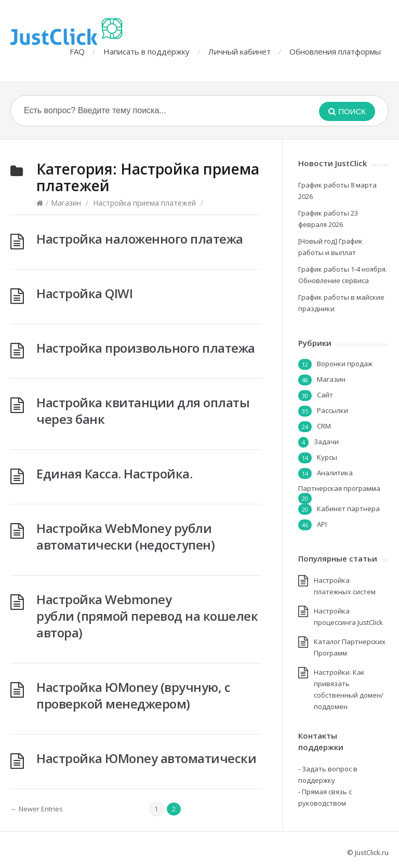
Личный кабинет (240, 51)
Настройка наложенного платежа (140, 239)
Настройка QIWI (84, 293)
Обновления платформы (335, 51)
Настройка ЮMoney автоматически (146, 758)
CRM (324, 426)
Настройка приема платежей (144, 203)
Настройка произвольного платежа (146, 348)
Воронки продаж (345, 364)
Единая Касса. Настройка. (114, 473)
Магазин (66, 203)
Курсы (327, 457)
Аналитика (335, 473)
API (322, 524)
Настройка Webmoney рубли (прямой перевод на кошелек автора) (147, 616)
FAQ (77, 51)
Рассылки (332, 410)
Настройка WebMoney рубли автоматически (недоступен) (125, 536)
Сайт (325, 395)
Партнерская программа (339, 488)
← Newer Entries (37, 809)
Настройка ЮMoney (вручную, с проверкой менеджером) (133, 695)
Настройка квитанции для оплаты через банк (143, 411)
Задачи (326, 442)
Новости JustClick (332, 163)
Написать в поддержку (147, 51)
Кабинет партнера (348, 509)
